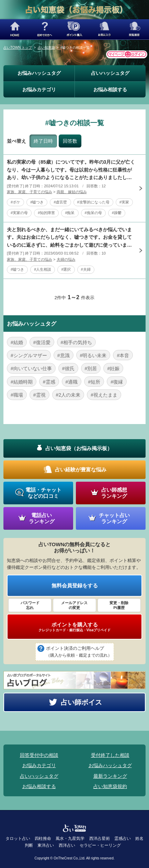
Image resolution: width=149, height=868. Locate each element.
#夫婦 (86, 269)
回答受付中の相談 (39, 755)
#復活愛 (42, 342)
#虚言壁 (60, 202)
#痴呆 (70, 213)
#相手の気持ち (77, 342)
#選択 (66, 269)
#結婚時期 (22, 382)
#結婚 (17, 342)
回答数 (70, 141)
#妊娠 (113, 368)
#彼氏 (68, 368)
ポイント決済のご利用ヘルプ (79, 652)
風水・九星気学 (70, 838)
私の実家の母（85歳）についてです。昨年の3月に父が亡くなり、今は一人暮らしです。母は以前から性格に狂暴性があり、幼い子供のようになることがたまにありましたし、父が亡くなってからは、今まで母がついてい (71, 170)
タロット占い (18, 838)
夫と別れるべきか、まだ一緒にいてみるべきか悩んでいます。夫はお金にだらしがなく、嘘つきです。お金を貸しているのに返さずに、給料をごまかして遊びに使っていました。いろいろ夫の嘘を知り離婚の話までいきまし (69, 238)
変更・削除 (119, 606)
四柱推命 (43, 838)
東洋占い (46, 845)
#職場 (17, 395)
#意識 (64, 355)
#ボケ (15, 202)
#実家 (124, 202)
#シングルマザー (29, 355)
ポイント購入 (75, 29)
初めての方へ (45, 29)
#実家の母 (19, 213)
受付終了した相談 (110, 755)
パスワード (30, 606)
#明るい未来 (93, 355)
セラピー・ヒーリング (100, 845)
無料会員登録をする (75, 585)
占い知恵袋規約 (110, 786)
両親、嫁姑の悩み (72, 192)
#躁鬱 (117, 213)
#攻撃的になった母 (93, 202)
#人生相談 (43, 269)
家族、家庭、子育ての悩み (30, 192)
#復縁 (117, 382)
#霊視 (39, 395)
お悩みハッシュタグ (39, 73)
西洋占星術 (100, 838)
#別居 (91, 368)
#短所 (94, 382)
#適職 (72, 382)
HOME (15, 29)
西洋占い (67, 845)
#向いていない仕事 (31, 368)
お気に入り (104, 29)
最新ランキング (110, 776)
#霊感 (49, 382)
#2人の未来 (68, 395)
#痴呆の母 (93, 213)
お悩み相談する (110, 90)
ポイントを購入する (74, 627)
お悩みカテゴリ (39, 90)
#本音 (123, 355)
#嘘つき (37, 202)
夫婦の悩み (66, 259)
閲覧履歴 (134, 29)
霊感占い (123, 838)
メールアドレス (74, 606)
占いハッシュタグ (110, 73)
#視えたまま (104, 395)
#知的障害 (46, 213)
